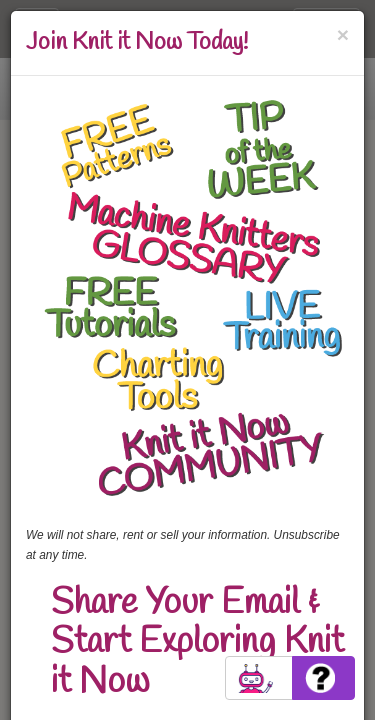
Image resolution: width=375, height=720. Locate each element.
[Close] (343, 34)
